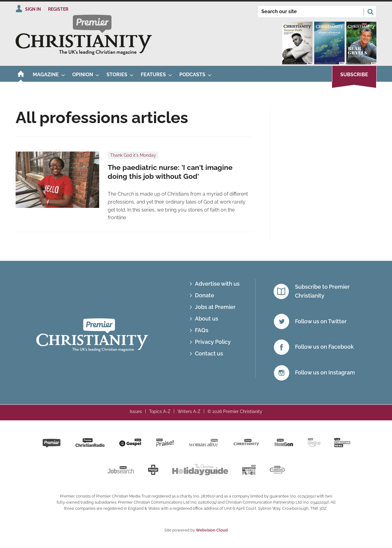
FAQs (202, 330)
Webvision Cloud (212, 530)
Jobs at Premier (215, 307)
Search (370, 12)
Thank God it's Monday (133, 155)
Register (58, 9)
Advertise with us (217, 284)
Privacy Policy (213, 342)
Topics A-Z (160, 411)
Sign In (33, 9)
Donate (205, 295)
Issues (136, 411)
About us (207, 319)
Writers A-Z (189, 411)
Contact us (209, 353)
